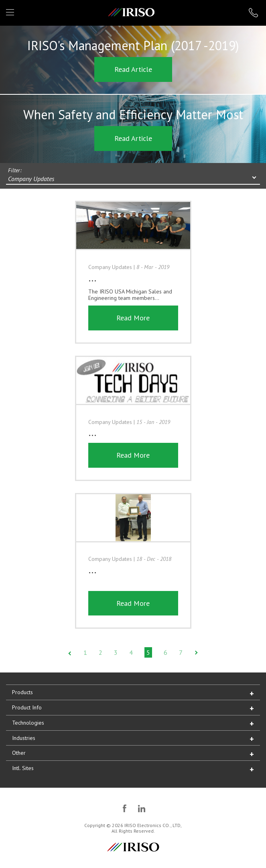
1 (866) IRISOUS (253, 13)
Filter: (15, 170)
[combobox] (133, 179)
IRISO (131, 12)
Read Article (133, 69)
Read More (133, 318)
